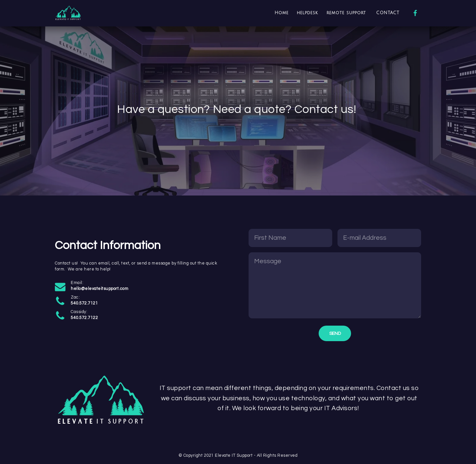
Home (282, 13)
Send (335, 333)
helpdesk (307, 13)
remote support (347, 13)
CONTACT (388, 13)
